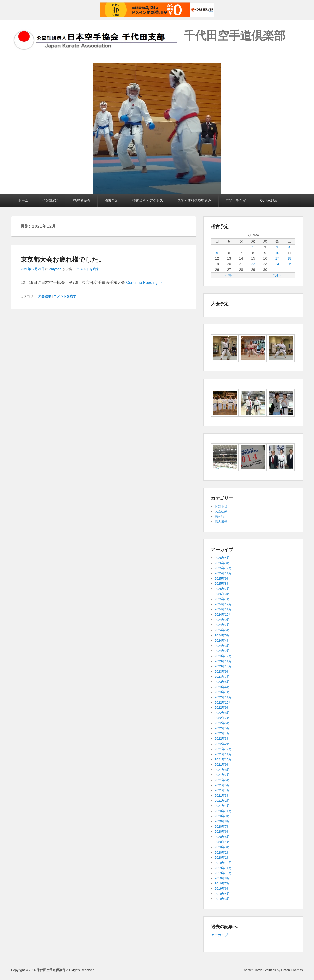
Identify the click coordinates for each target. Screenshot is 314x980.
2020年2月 (222, 852)
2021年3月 (222, 795)
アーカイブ (220, 935)
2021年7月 (222, 775)
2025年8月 (222, 584)
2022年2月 (222, 744)
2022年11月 (223, 697)
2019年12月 (223, 863)
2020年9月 (222, 816)
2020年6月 (222, 832)
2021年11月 (223, 754)
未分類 (219, 517)
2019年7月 (222, 883)
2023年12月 (223, 656)
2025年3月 (222, 594)
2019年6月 (222, 889)
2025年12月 (223, 568)
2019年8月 (222, 878)
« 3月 (229, 275)
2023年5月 (222, 682)
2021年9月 (222, 765)
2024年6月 (222, 630)
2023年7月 (222, 677)
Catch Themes (292, 970)
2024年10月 (223, 614)
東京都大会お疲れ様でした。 (63, 260)
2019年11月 (223, 868)
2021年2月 (222, 801)
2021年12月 (223, 749)
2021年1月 (222, 806)
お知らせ (221, 506)
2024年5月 (222, 635)
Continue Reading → (144, 283)
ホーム (23, 200)
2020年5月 (222, 837)
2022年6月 (222, 723)
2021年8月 (222, 770)
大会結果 (45, 296)
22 (253, 264)
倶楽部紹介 (51, 200)
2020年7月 (222, 826)
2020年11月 (223, 811)
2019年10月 (223, 873)
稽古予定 (111, 200)
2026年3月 (222, 563)
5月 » (277, 275)
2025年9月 (222, 578)
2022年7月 (222, 718)
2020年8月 (222, 821)
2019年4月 (222, 894)
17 (277, 258)
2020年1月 (222, 858)
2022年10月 (223, 702)
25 (289, 264)
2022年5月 (222, 728)
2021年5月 (222, 785)
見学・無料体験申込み (194, 200)
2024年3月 (222, 646)
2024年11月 (223, 609)
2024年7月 (222, 625)
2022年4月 (222, 733)
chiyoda (55, 269)
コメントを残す (88, 269)
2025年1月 (222, 599)
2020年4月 (222, 842)
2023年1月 (222, 692)
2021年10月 (223, 759)
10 (277, 253)
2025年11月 (223, 573)
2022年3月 (222, 738)
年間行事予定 (236, 200)
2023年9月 (222, 671)
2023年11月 (223, 661)
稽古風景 (221, 522)
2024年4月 (222, 641)
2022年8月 (222, 713)
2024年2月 (222, 651)
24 (277, 264)
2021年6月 (222, 780)
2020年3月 (222, 847)
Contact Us (268, 200)
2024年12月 (223, 604)
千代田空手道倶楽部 (235, 36)
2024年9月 (222, 620)
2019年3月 (222, 899)
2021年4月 (222, 790)
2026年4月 (222, 558)
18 (289, 258)
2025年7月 (222, 589)
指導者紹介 (82, 200)
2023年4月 (222, 687)
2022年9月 (222, 708)
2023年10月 (223, 666)
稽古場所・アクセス (148, 200)
